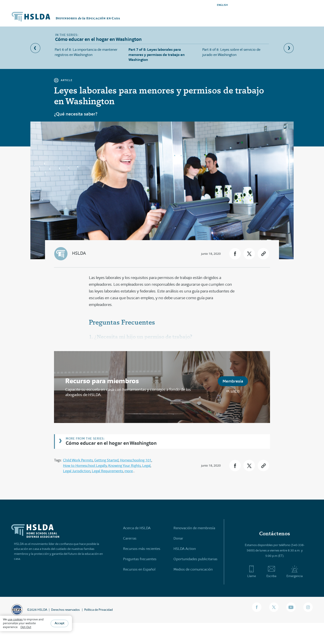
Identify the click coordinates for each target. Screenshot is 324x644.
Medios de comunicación (193, 569)
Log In (235, 391)
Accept (60, 623)
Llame (251, 571)
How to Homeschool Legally (85, 466)
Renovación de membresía (194, 528)
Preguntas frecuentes (140, 559)
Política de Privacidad (98, 610)
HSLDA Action (185, 549)
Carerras (130, 538)
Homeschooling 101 (136, 460)
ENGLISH (222, 5)
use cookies (15, 619)
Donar (178, 538)
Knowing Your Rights (125, 466)
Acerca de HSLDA (137, 528)
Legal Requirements (107, 471)
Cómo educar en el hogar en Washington (111, 443)
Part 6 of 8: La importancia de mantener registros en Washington (86, 52)
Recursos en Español (139, 569)
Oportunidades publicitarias (195, 559)
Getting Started (106, 460)
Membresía (233, 381)
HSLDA (79, 253)
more (129, 471)
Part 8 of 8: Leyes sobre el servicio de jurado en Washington (231, 52)
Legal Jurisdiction (77, 471)
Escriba (271, 571)
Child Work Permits (78, 460)
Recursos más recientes (142, 549)
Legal (146, 466)
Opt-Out (26, 627)
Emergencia (295, 571)
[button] (235, 254)
